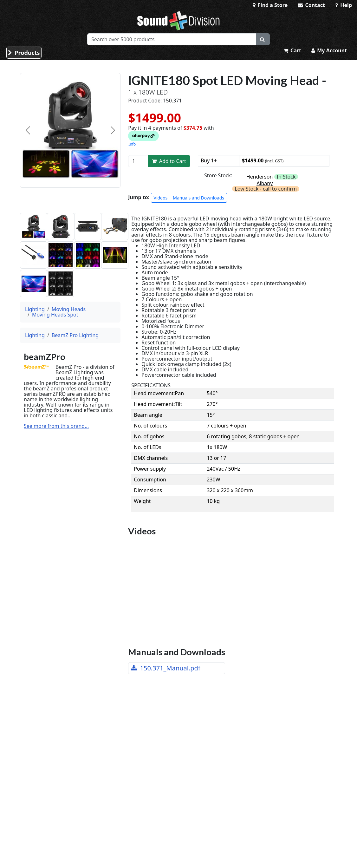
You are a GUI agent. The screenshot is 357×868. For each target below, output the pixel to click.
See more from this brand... (56, 426)
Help (344, 5)
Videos (161, 198)
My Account (329, 50)
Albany (265, 183)
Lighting (35, 309)
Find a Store (270, 5)
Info (132, 144)
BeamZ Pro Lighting (75, 335)
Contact (311, 5)
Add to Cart (169, 161)
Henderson (260, 177)
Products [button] (24, 53)
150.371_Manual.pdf (166, 668)
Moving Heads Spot (55, 315)
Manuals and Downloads (198, 198)
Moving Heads (69, 309)
